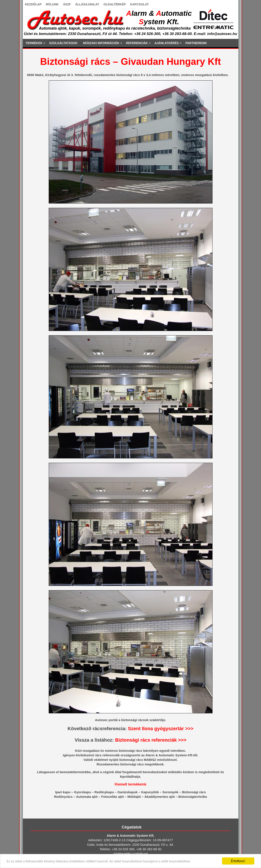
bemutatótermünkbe (75, 772)
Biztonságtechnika (193, 797)
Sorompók (170, 792)
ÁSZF (67, 4)
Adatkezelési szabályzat (130, 854)
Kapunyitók (150, 792)
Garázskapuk (127, 792)
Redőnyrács (63, 797)
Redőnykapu (104, 792)
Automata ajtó (87, 797)
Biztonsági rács (194, 792)
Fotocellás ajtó (113, 797)
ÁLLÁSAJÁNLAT (87, 4)
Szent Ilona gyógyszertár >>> (161, 729)
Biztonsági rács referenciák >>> (151, 740)
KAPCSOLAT (139, 4)
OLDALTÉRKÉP (115, 4)
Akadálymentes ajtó (160, 797)
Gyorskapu (82, 792)
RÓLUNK (52, 4)
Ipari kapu (63, 792)
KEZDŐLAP (33, 4)
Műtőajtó (134, 797)
